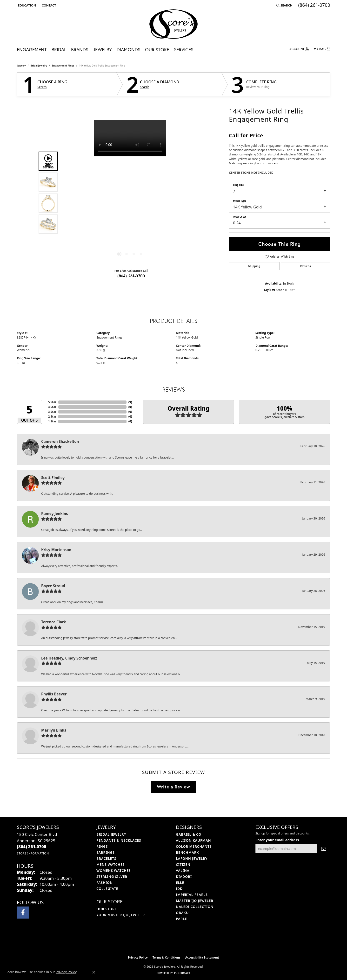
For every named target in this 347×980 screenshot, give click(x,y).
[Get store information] (33, 853)
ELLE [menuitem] (180, 883)
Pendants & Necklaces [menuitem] (119, 840)
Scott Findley (53, 478)
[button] (26, 5)
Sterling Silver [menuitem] (112, 877)
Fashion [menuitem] (105, 883)
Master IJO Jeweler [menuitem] (195, 901)
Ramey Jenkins (55, 513)
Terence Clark (54, 622)
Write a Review (173, 787)
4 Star (52, 407)
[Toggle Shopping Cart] (322, 49)
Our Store (157, 50)
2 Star (52, 417)
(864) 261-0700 (131, 276)
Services (184, 50)
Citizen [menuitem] (183, 864)
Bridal (59, 50)
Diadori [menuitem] (184, 877)
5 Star (52, 402)
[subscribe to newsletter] (324, 849)
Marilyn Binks (54, 730)
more (273, 163)
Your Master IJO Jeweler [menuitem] (121, 915)
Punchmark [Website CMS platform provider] (182, 973)
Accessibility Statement (202, 957)
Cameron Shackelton (60, 441)
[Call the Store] (32, 847)
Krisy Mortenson (56, 550)
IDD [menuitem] (179, 889)
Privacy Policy (138, 957)
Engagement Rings (63, 66)
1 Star (52, 421)
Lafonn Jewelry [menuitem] (192, 858)
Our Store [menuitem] (107, 909)
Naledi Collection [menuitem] (195, 907)
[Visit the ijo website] (162, 941)
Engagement (32, 50)
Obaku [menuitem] (182, 913)
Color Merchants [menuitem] (194, 846)
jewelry (21, 66)
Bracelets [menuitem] (106, 858)
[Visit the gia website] (185, 941)
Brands (80, 50)
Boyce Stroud (53, 586)
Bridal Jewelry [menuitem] (111, 834)
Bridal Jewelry (39, 66)
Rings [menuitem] (102, 846)
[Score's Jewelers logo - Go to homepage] (173, 24)
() (130, 402)
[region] (130, 193)
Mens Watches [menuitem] (110, 864)
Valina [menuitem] (183, 870)
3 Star (52, 412)
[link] (48, 5)
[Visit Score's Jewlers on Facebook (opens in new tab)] (23, 913)
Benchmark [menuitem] (187, 852)
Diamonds (128, 50)
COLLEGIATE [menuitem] (107, 889)
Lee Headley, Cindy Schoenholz (69, 658)
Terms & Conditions (167, 957)
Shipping (254, 266)
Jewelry (102, 50)
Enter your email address (277, 840)
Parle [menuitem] (181, 919)
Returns (306, 266)
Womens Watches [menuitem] (114, 870)
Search (42, 87)
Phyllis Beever (54, 694)
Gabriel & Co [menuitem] (189, 834)
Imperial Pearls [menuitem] (192, 895)
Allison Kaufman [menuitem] (193, 840)
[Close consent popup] (94, 972)
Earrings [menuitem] (106, 852)
